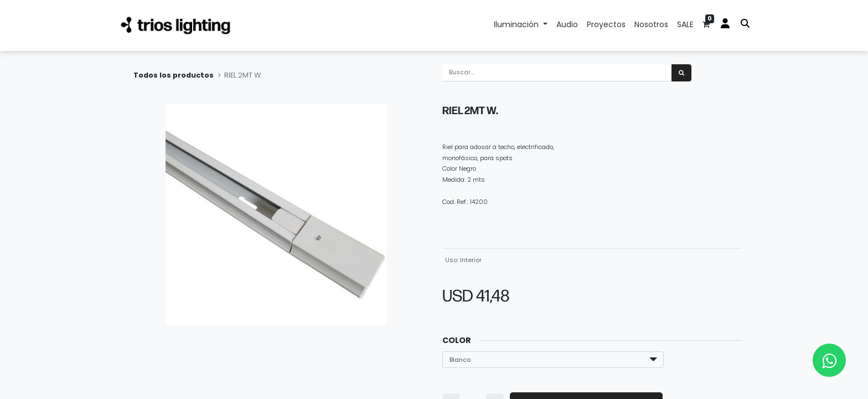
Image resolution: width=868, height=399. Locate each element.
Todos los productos (174, 75)
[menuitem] (567, 25)
